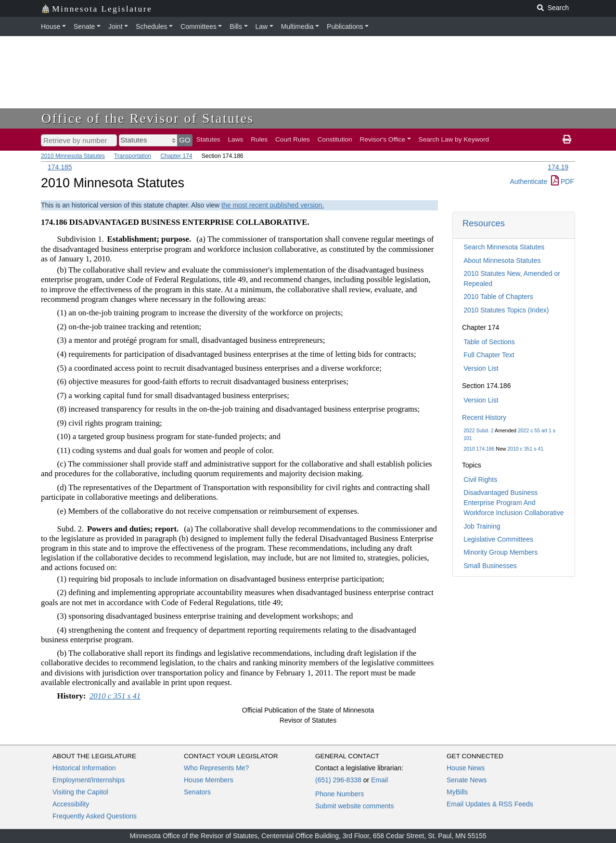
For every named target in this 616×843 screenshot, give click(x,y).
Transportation (133, 156)
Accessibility (71, 804)
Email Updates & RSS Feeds (490, 804)
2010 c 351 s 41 (525, 449)
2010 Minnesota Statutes (73, 156)
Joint (115, 26)
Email (379, 780)
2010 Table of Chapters (498, 297)
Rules (259, 139)
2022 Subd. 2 (478, 430)
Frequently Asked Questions (95, 816)
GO (185, 140)
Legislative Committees (498, 539)
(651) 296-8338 (338, 780)
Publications (345, 26)
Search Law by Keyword (454, 139)
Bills (236, 26)
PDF (563, 182)
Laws (236, 139)
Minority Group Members (500, 552)
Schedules (151, 26)
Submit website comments (354, 806)
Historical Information (84, 768)
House (51, 26)
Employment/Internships (89, 780)
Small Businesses (490, 566)
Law (262, 26)
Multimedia (297, 26)
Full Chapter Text (489, 355)
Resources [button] (484, 223)
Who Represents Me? (216, 768)
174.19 (558, 167)
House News (466, 768)
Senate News (467, 780)
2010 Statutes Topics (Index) (506, 310)
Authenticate (528, 182)
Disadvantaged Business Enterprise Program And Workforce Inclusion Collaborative (513, 503)
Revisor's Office (383, 139)
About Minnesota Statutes (502, 260)
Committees (199, 26)
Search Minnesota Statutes (504, 247)
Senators (197, 792)
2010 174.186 (479, 449)
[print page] (567, 140)
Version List (481, 368)
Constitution (335, 139)
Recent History (484, 417)
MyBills (457, 792)
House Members (209, 780)
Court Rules (293, 139)
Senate (84, 26)
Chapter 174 (176, 156)
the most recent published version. (273, 205)
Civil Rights (480, 480)
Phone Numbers (340, 794)
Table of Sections (489, 342)
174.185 (60, 167)
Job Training (482, 526)
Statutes (208, 139)
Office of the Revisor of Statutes (148, 118)
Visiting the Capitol (80, 792)
